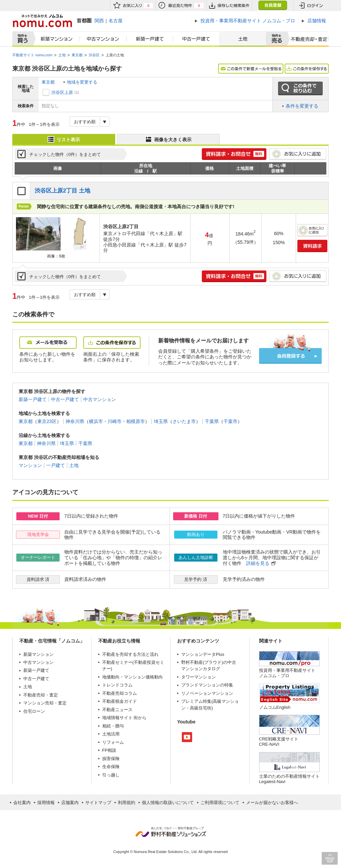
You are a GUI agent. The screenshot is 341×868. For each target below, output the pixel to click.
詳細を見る (258, 563)
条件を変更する (302, 106)
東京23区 (47, 421)
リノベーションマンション (207, 693)
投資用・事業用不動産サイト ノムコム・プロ (287, 673)
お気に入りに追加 (298, 154)
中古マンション (103, 39)
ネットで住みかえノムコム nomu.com (42, 21)
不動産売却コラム (120, 693)
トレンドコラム (117, 685)
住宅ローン (34, 711)
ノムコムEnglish (275, 707)
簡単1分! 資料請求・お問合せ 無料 (234, 154)
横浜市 (96, 421)
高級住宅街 (201, 708)
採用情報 (46, 803)
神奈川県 (75, 421)
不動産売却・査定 (41, 695)
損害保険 (111, 759)
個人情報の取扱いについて (168, 803)
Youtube (187, 737)
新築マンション (55, 39)
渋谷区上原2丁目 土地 (62, 191)
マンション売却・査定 (45, 703)
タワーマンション (198, 677)
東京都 (48, 82)
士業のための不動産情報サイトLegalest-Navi (289, 779)
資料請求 (312, 246)
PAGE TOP (330, 858)
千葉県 (212, 421)
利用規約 (127, 803)
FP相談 (109, 750)
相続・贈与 (113, 726)
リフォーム (113, 742)
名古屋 (116, 21)
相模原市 (136, 421)
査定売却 (307, 39)
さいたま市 (184, 421)
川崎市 (115, 421)
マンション (30, 465)
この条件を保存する (307, 69)
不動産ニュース (117, 710)
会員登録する (290, 356)
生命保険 (111, 767)
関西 (99, 21)
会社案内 (22, 803)
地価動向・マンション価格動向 (133, 677)
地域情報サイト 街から (125, 718)
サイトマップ (98, 803)
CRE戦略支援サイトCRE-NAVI (279, 742)
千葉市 (230, 421)
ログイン (311, 5)
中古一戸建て (196, 39)
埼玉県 (161, 421)
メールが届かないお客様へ (272, 803)
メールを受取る (48, 343)
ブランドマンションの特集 (207, 685)
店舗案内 (70, 803)
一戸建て (56, 465)
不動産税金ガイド (120, 701)
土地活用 (111, 734)
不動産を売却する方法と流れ (130, 654)
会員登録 (273, 5)
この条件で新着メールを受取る (251, 69)
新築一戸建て (150, 39)
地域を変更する (82, 82)
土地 (243, 39)
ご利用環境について (220, 803)
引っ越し (111, 775)
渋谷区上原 (62, 92)
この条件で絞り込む (300, 89)
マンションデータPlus (203, 654)
